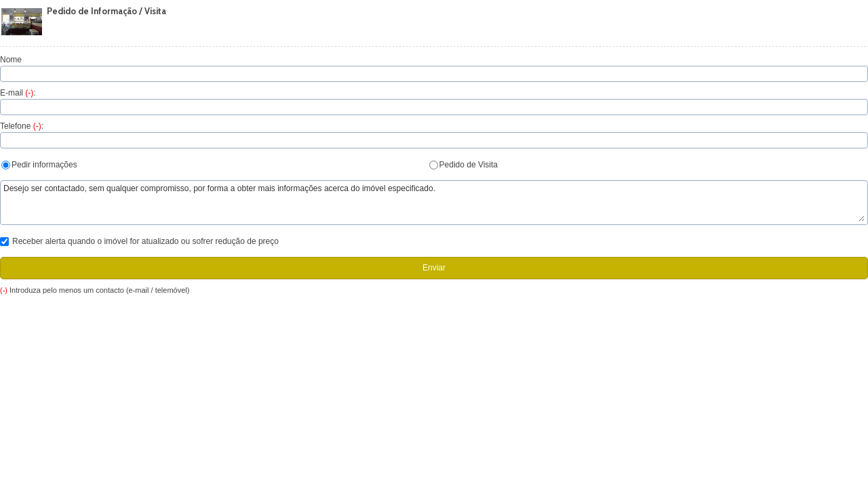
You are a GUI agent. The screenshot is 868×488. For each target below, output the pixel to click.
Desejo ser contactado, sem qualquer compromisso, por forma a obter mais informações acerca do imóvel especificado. (434, 203)
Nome (11, 60)
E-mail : (18, 93)
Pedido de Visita (464, 165)
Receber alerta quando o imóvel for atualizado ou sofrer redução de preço (139, 241)
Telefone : (22, 126)
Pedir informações (39, 165)
